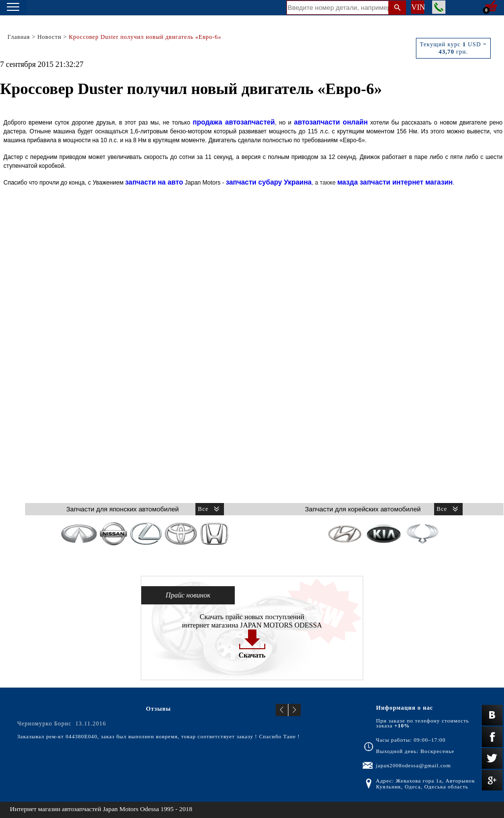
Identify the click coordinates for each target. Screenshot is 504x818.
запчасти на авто (154, 182)
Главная (19, 37)
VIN (418, 7)
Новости (49, 37)
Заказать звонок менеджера (439, 7)
